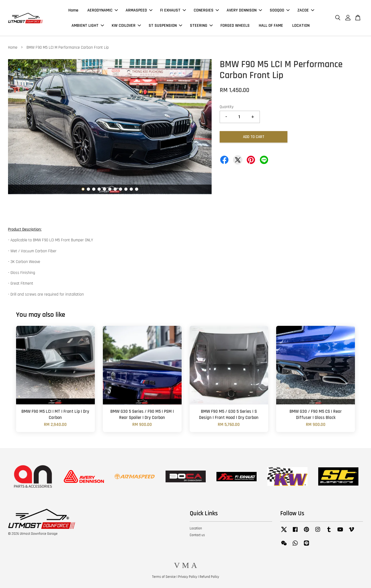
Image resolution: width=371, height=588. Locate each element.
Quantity (227, 107)
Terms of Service (164, 577)
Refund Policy (209, 577)
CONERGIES (206, 10)
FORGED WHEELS (235, 26)
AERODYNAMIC (103, 10)
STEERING (201, 26)
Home (73, 10)
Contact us (197, 535)
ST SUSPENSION (165, 26)
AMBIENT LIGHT (88, 26)
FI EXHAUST (173, 10)
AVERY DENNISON (244, 10)
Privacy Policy (188, 577)
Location (196, 528)
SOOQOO (280, 10)
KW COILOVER (126, 26)
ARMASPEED (139, 10)
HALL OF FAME (271, 26)
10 (131, 189)
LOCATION (301, 26)
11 (137, 189)
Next (204, 128)
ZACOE (306, 10)
